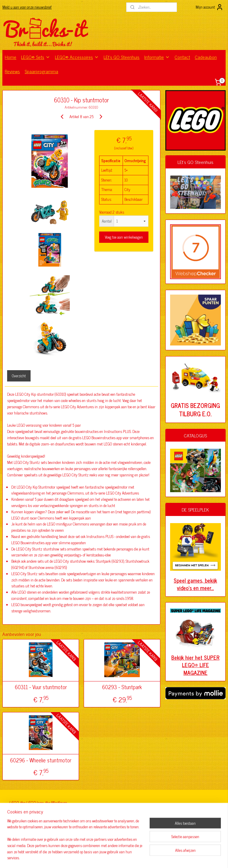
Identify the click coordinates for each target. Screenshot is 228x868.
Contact (182, 57)
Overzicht (19, 376)
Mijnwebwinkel (161, 857)
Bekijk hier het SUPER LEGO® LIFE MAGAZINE (195, 665)
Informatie (157, 57)
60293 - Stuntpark (122, 687)
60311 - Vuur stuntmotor (41, 687)
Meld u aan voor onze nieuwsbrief (27, 7)
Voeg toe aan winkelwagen (124, 237)
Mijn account (209, 7)
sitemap (96, 857)
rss (104, 857)
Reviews (12, 71)
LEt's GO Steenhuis (122, 57)
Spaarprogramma (41, 71)
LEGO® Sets (36, 57)
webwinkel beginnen (121, 857)
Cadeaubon (206, 57)
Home (11, 57)
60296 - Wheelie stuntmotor (41, 760)
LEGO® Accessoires (77, 57)
